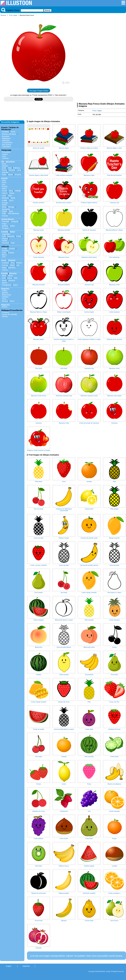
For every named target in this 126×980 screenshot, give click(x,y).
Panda (5, 186)
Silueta (5, 316)
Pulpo (4, 224)
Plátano (5, 239)
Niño (4, 278)
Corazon (5, 263)
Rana (4, 207)
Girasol (5, 166)
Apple (15, 15)
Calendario (6, 147)
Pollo (4, 213)
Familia (4, 273)
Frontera (5, 312)
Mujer (4, 280)
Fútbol (4, 291)
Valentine (6, 140)
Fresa (19, 236)
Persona (13, 273)
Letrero (5, 270)
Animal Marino (8, 219)
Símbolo (12, 260)
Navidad (5, 132)
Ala (18, 265)
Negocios (5, 305)
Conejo (5, 203)
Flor (3, 162)
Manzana (11, 236)
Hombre (12, 280)
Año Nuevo (6, 145)
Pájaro (5, 211)
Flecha (19, 263)
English (9, 966)
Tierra (4, 170)
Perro (4, 182)
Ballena (5, 226)
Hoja (10, 168)
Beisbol (5, 293)
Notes (12, 301)
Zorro (11, 200)
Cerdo (4, 191)
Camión (12, 249)
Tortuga (11, 207)
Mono (4, 188)
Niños (10, 276)
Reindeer (6, 136)
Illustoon (3, 15)
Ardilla (4, 200)
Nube (4, 175)
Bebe (4, 276)
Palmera (17, 168)
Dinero (5, 307)
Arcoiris (18, 175)
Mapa (4, 268)
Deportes (5, 289)
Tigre (10, 196)
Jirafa (13, 198)
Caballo (18, 191)
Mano (15, 285)
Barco (4, 255)
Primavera (6, 152)
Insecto (5, 216)
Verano (5, 154)
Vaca (11, 191)
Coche (5, 249)
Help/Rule (26, 966)
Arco (13, 263)
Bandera (12, 268)
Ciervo (5, 193)
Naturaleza (10, 162)
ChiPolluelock (13, 213)
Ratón (4, 205)
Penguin (5, 228)
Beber (13, 232)
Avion (4, 253)
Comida (5, 232)
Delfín (12, 226)
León (4, 196)
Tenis (4, 299)
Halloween (6, 138)
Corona (5, 265)
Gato (4, 180)
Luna (19, 170)
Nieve (10, 175)
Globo (12, 265)
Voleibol (5, 297)
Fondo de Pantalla (9, 314)
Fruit (11, 15)
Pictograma (7, 285)
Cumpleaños (7, 143)
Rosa (4, 164)
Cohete (11, 253)
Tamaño (12, 170)
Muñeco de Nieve (9, 134)
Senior (5, 283)
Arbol (4, 168)
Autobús (5, 251)
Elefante (5, 198)
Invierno (5, 158)
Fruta (4, 236)
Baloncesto (6, 295)
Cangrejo (15, 221)
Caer (4, 156)
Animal (4, 178)
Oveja (12, 193)
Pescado (6, 221)
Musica (5, 301)
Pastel (4, 241)
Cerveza (5, 243)
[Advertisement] (102, 60)
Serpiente (6, 209)
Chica (10, 278)
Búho (11, 211)
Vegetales (6, 234)
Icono (4, 260)
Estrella (5, 172)
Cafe (13, 243)
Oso (4, 184)
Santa (13, 132)
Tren (4, 257)
